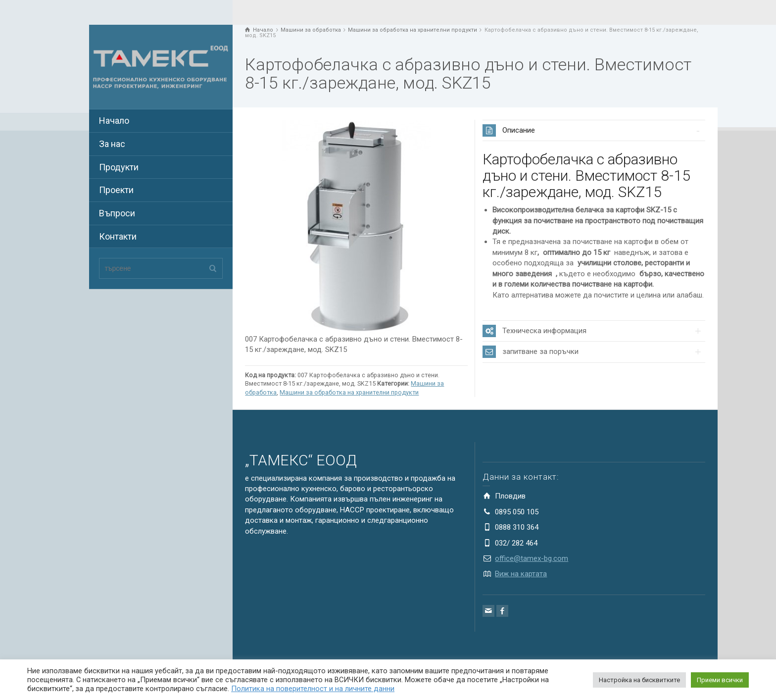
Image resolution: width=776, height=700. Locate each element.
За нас (112, 144)
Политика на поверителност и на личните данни (313, 689)
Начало (114, 121)
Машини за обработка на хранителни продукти (349, 392)
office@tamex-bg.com (532, 558)
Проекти (116, 190)
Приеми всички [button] (720, 680)
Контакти (118, 236)
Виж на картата (521, 574)
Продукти (119, 167)
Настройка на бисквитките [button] (639, 680)
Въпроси (117, 213)
